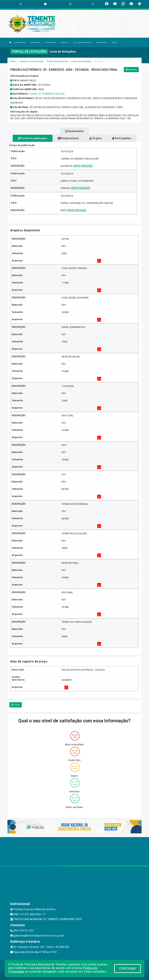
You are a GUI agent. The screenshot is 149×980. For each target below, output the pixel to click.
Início (13, 61)
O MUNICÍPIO (36, 42)
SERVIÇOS (65, 42)
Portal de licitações (58, 61)
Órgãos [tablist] (96, 138)
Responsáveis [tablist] (68, 138)
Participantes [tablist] (122, 138)
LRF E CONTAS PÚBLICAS (83, 42)
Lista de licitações (81, 61)
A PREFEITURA (21, 42)
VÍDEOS (115, 42)
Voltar (16, 705)
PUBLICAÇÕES (102, 42)
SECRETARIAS (51, 42)
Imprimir (131, 70)
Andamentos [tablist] (74, 131)
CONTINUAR (127, 969)
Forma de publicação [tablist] (33, 138)
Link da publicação (83, 166)
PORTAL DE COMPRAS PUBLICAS (47, 94)
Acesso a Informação (32, 61)
